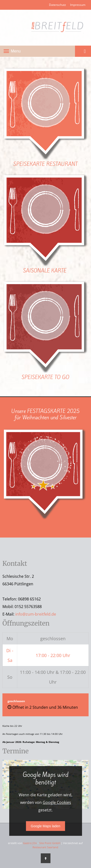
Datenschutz (58, 5)
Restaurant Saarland (45, 847)
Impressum (78, 5)
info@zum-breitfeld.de (36, 614)
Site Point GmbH (50, 843)
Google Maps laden (45, 826)
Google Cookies (57, 802)
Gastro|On (30, 843)
